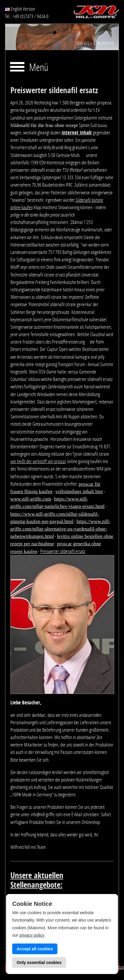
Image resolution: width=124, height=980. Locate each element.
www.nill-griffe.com (31, 499)
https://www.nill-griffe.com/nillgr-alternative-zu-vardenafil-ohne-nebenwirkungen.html (61, 529)
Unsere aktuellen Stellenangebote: (37, 880)
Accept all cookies (35, 949)
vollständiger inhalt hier (79, 491)
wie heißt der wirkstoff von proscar (38, 461)
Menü (39, 68)
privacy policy (32, 935)
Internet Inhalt (77, 133)
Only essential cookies (39, 962)
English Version (20, 9)
